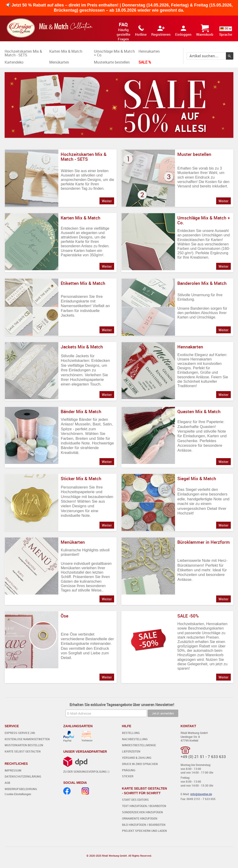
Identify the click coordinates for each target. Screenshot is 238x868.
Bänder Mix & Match (81, 411)
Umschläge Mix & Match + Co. (114, 53)
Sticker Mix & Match (81, 479)
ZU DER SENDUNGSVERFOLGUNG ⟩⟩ (86, 772)
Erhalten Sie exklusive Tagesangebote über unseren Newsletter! (122, 705)
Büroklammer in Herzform (204, 542)
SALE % (145, 62)
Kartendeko (14, 62)
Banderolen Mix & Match (202, 283)
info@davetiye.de (201, 794)
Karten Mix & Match (66, 51)
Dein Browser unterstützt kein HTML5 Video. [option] (119, 105)
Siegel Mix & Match (197, 479)
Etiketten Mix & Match (83, 283)
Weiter (107, 201)
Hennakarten (149, 51)
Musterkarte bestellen (112, 62)
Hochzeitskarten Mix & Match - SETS (23, 53)
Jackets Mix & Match (82, 347)
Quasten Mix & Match (199, 411)
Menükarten (59, 62)
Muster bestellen (194, 154)
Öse (64, 616)
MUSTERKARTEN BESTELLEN (24, 745)
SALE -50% (188, 616)
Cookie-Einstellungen (18, 794)
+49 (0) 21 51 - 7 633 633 (203, 757)
